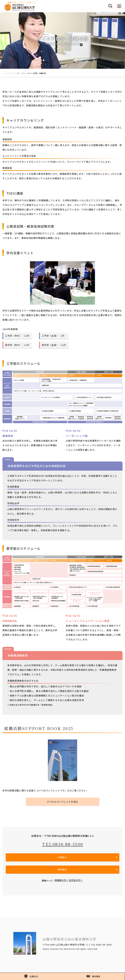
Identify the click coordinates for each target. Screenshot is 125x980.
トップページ (9, 73)
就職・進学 (21, 73)
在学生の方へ (76, 880)
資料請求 (62, 870)
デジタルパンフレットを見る (62, 802)
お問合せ (62, 857)
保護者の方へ (61, 880)
